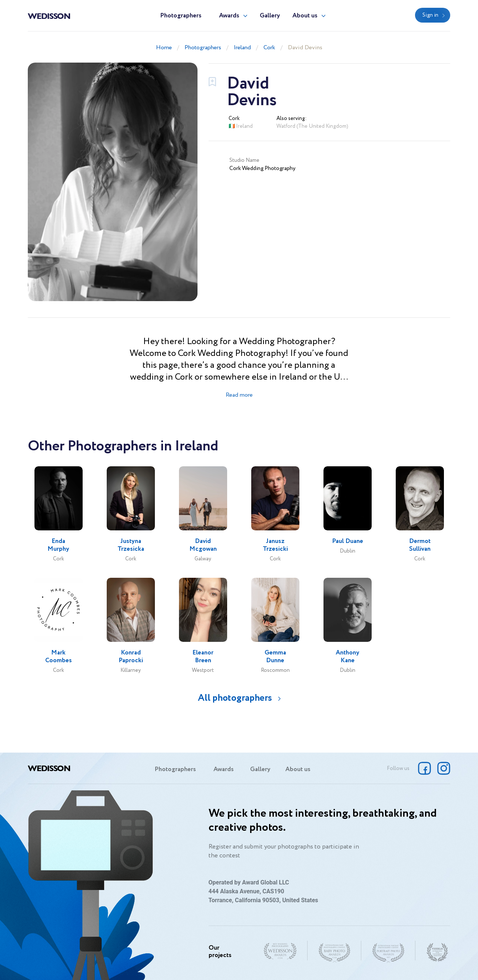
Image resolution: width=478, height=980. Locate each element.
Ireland (242, 48)
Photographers (181, 16)
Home (164, 48)
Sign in (430, 15)
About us (305, 16)
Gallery (270, 16)
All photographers (235, 698)
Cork (269, 48)
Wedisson (49, 16)
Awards (229, 16)
